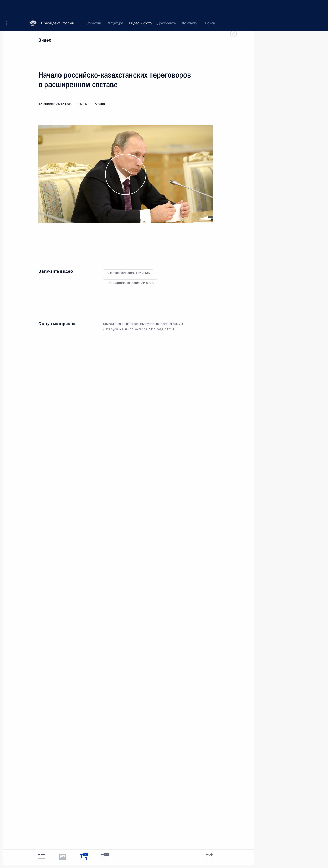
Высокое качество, (128, 273)
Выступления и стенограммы (162, 324)
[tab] (42, 857)
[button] (8, 8)
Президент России (58, 8)
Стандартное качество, (130, 283)
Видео (45, 40)
